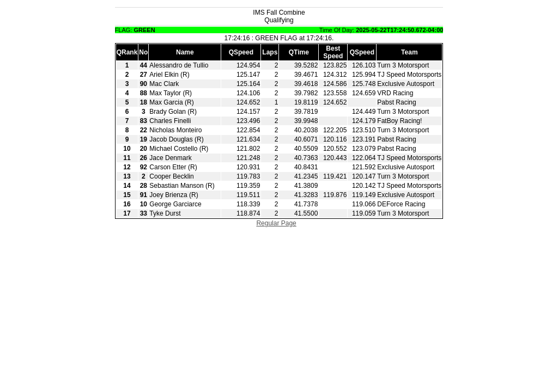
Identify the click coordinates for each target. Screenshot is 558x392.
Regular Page (276, 223)
